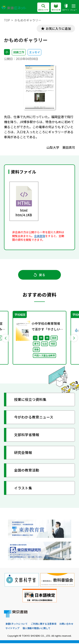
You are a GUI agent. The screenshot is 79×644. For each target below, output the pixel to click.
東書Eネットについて (17, 624)
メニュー (74, 8)
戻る (39, 275)
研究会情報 (23, 453)
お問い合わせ (66, 624)
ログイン (66, 8)
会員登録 (40, 236)
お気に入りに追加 (58, 29)
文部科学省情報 (27, 436)
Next (74, 339)
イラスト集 (23, 489)
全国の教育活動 (27, 471)
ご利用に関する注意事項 (44, 624)
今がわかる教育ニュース (34, 418)
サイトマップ (12, 629)
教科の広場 (56, 8)
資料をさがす (43, 8)
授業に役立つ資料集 (30, 400)
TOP (7, 20)
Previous (6, 339)
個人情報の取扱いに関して (36, 629)
